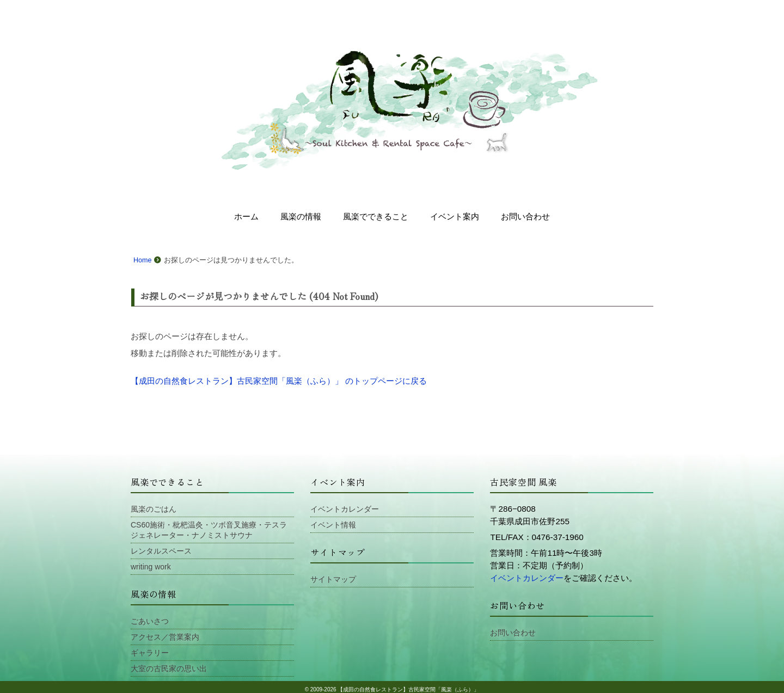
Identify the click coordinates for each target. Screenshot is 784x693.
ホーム (246, 216)
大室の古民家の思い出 (169, 664)
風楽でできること (376, 216)
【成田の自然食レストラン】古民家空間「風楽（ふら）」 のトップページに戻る (279, 381)
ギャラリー (150, 649)
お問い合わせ (525, 216)
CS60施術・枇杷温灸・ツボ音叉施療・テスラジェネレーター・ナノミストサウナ (209, 529)
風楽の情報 (301, 216)
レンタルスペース (161, 549)
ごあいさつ (150, 618)
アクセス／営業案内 (165, 634)
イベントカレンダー (345, 509)
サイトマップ (333, 578)
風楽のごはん (154, 509)
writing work (151, 565)
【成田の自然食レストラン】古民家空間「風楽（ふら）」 (408, 685)
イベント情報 (333, 524)
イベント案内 (455, 216)
